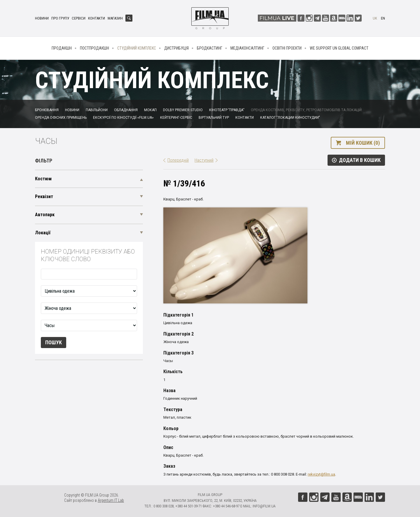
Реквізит (44, 197)
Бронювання (47, 110)
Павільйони (97, 110)
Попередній (178, 160)
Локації (43, 233)
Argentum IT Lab (111, 500)
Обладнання (126, 110)
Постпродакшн (94, 48)
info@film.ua (264, 506)
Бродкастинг (210, 48)
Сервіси (79, 18)
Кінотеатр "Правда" (227, 110)
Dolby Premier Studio (183, 110)
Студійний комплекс (137, 48)
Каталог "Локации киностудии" (290, 118)
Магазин (115, 18)
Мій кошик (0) (363, 143)
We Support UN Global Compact (339, 48)
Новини (42, 18)
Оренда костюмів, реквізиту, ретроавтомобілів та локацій (306, 110)
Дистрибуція (176, 48)
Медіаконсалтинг (247, 48)
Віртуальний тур (214, 118)
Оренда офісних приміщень (61, 118)
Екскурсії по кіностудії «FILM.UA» (123, 118)
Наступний (204, 160)
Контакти (97, 18)
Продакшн (62, 48)
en (383, 18)
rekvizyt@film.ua (321, 474)
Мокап (150, 110)
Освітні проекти (287, 48)
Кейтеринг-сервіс (176, 118)
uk (375, 18)
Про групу (60, 18)
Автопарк (45, 215)
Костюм (43, 179)
